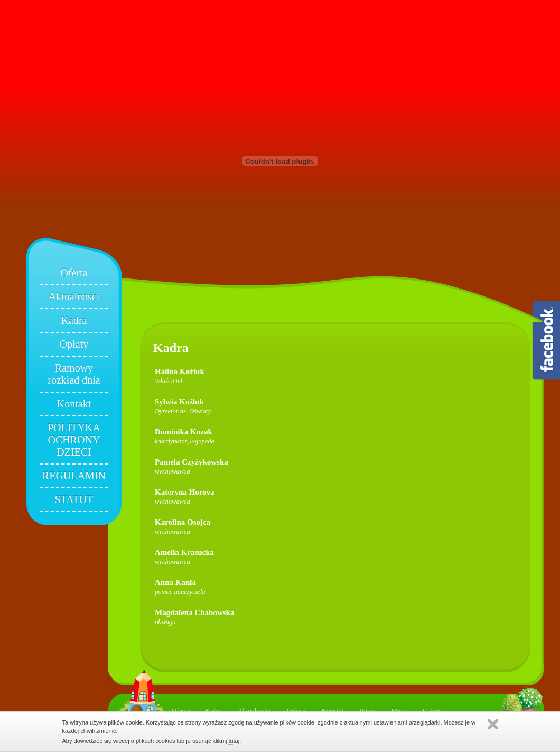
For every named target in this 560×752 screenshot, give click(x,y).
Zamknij (493, 724)
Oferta (74, 273)
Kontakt (74, 404)
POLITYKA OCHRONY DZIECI (74, 440)
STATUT (74, 499)
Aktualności (74, 296)
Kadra (74, 320)
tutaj (234, 741)
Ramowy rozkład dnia (74, 374)
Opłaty (74, 344)
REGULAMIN (74, 476)
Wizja (367, 711)
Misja (399, 711)
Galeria (433, 711)
